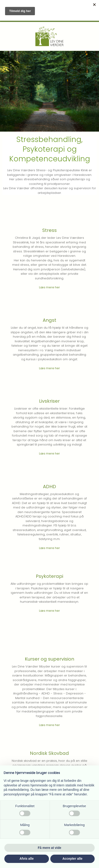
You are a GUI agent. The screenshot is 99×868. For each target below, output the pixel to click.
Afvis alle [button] (27, 859)
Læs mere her (49, 287)
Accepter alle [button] (72, 859)
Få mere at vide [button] (50, 848)
